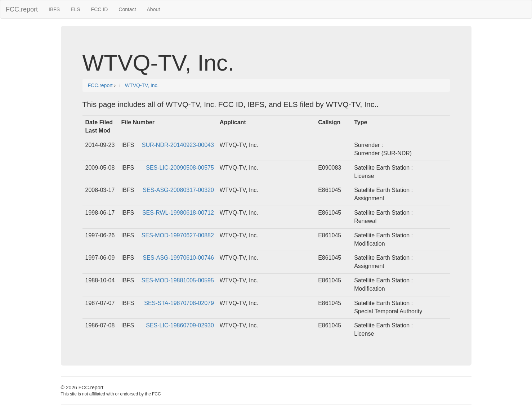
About (154, 9)
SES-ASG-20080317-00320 (178, 190)
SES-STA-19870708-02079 (179, 303)
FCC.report (22, 9)
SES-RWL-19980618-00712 (178, 213)
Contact (127, 9)
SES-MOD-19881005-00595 (178, 280)
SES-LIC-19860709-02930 (180, 325)
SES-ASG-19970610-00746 (178, 258)
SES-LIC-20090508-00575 (180, 168)
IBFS (54, 9)
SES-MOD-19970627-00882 (178, 235)
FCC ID (100, 9)
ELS (75, 9)
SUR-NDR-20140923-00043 (178, 145)
